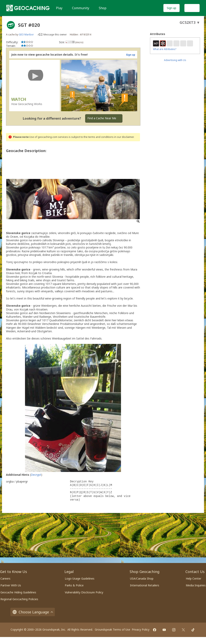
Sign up (171, 8)
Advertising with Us (175, 60)
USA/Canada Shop (142, 578)
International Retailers (145, 585)
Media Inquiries (196, 585)
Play (59, 8)
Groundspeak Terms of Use (112, 629)
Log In (192, 8)
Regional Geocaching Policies (19, 599)
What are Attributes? (165, 49)
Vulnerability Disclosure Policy (84, 592)
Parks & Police (74, 585)
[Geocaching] (28, 8)
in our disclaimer (124, 137)
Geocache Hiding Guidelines (18, 592)
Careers (5, 578)
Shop (103, 8)
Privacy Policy (141, 629)
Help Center (193, 578)
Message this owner (55, 35)
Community (81, 8)
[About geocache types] (11, 25)
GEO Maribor (26, 35)
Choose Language (33, 612)
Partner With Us (11, 585)
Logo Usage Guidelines (80, 578)
